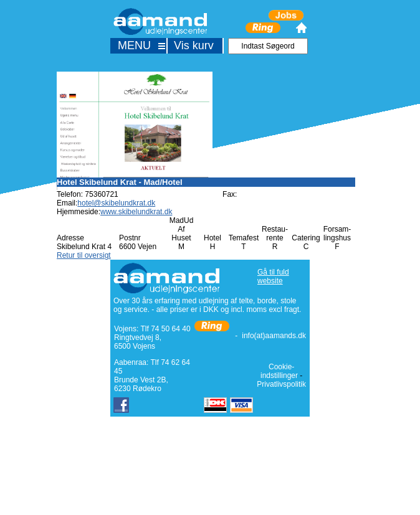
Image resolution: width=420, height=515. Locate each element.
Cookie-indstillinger (279, 371)
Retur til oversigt (84, 255)
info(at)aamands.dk (274, 336)
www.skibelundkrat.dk (136, 212)
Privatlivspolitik (281, 384)
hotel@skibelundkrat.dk (116, 203)
